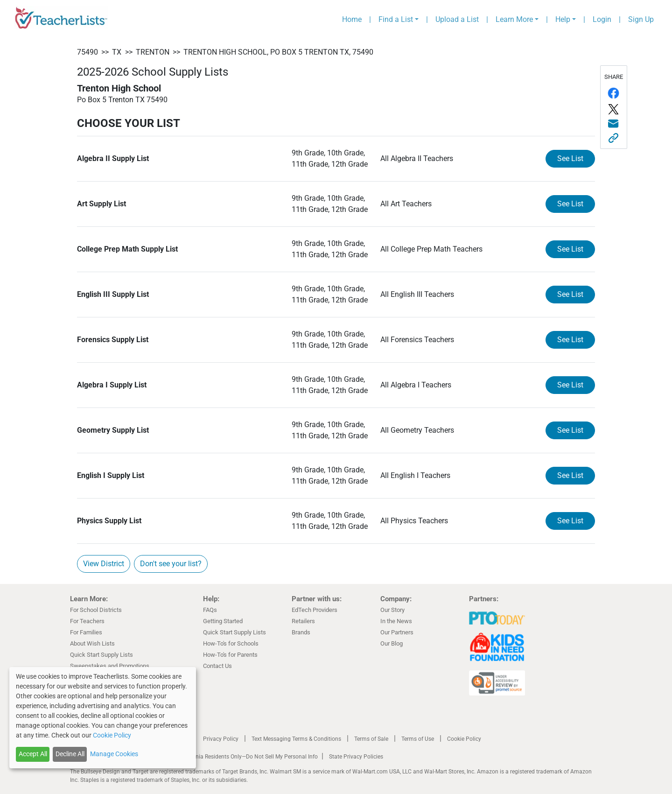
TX (117, 52)
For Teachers (87, 621)
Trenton (153, 52)
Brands (301, 632)
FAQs (210, 610)
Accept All (33, 754)
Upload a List (457, 19)
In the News (396, 621)
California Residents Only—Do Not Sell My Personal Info (248, 757)
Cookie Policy (464, 739)
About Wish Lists (92, 643)
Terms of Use (418, 739)
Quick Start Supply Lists (101, 655)
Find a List (396, 19)
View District (104, 564)
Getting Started (223, 621)
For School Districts (96, 610)
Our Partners (397, 632)
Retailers (303, 621)
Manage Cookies (114, 754)
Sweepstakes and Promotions (110, 666)
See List (570, 158)
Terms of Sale (371, 739)
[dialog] (103, 718)
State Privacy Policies (356, 757)
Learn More (514, 19)
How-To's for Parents (230, 655)
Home (352, 19)
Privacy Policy (221, 739)
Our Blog (392, 643)
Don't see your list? (171, 564)
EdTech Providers (315, 610)
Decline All (70, 754)
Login (602, 19)
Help (563, 19)
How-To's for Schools (231, 643)
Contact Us (217, 666)
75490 (87, 52)
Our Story (392, 610)
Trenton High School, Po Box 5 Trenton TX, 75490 (278, 52)
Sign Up (641, 19)
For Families (86, 632)
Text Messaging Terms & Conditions (296, 739)
